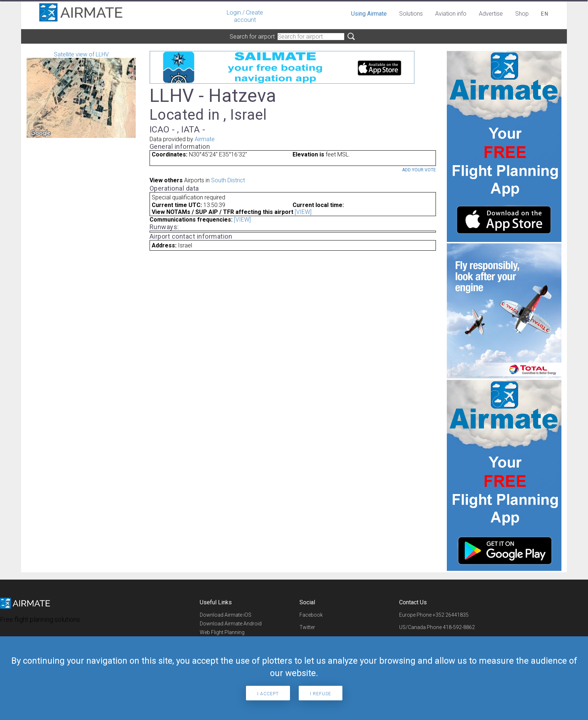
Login (234, 13)
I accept (268, 694)
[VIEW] (303, 212)
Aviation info (451, 14)
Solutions (411, 14)
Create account (249, 16)
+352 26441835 (451, 615)
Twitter (307, 627)
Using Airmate (369, 14)
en (545, 14)
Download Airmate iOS (226, 615)
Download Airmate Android (231, 624)
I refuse (321, 694)
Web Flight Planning (222, 632)
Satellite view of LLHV (81, 94)
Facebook (311, 615)
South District (228, 180)
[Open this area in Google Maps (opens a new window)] (40, 133)
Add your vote (419, 170)
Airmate (205, 139)
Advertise (491, 14)
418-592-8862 (459, 627)
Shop (522, 14)
